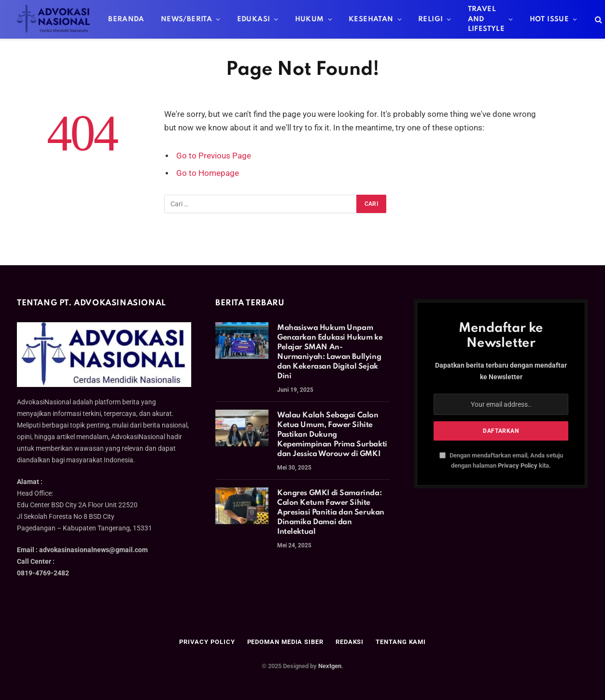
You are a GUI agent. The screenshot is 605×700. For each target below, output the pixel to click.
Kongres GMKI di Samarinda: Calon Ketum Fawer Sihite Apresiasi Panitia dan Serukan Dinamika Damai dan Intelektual (331, 513)
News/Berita (186, 19)
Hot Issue (549, 19)
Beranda (126, 19)
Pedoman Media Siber (285, 642)
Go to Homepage (208, 173)
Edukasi (254, 19)
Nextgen (330, 666)
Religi (430, 19)
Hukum (310, 19)
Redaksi (350, 642)
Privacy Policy (518, 465)
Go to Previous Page (214, 156)
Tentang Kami (401, 642)
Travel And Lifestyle (486, 19)
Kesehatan (371, 19)
